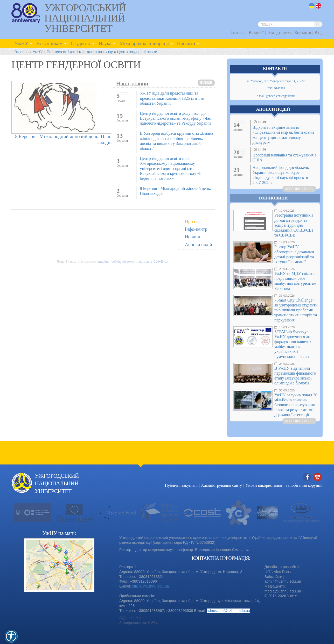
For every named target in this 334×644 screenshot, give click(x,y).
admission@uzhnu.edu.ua (228, 611)
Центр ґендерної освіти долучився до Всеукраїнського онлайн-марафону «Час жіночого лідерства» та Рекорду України (175, 118)
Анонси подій (199, 245)
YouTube (317, 477)
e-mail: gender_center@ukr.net (276, 96)
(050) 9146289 (276, 88)
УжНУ (21, 43)
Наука (105, 43)
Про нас (193, 221)
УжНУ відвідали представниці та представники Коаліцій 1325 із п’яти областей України (172, 98)
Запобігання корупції (304, 485)
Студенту (81, 43)
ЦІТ (267, 572)
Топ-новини (273, 198)
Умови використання (264, 485)
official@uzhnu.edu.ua (150, 586)
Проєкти (186, 43)
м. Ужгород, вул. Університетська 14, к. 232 (276, 81)
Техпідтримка (279, 33)
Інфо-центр (196, 229)
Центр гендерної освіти (137, 52)
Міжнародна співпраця (144, 43)
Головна (238, 33)
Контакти (303, 33)
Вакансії (256, 33)
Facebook (307, 477)
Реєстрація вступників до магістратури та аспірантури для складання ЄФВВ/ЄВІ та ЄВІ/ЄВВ (294, 225)
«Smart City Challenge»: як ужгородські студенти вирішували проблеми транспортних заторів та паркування (296, 310)
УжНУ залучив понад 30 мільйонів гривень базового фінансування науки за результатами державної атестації (296, 405)
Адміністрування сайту (221, 485)
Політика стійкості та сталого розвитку (80, 52)
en (319, 6)
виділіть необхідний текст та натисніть (133, 262)
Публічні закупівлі (181, 485)
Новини (193, 237)
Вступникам (49, 43)
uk (312, 6)
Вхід (319, 33)
